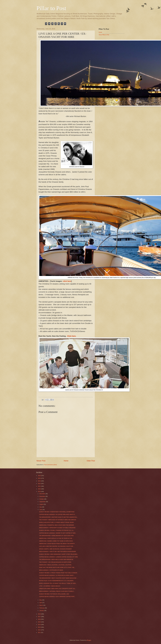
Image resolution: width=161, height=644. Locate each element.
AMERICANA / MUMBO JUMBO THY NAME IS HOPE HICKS (56, 541)
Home (66, 461)
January (42, 611)
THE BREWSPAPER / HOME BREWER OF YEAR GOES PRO (56, 536)
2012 (39, 630)
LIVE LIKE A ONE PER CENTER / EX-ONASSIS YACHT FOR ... (57, 546)
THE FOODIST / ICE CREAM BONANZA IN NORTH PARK (55, 562)
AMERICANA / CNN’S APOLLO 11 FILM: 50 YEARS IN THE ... (56, 538)
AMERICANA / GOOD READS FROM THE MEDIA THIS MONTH (57, 544)
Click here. (72, 336)
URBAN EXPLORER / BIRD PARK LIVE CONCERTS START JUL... (58, 589)
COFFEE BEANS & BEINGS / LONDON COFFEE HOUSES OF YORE (58, 557)
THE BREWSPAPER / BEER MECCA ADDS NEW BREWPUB (56, 559)
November (42, 496)
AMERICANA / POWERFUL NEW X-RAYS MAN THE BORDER (56, 525)
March (41, 605)
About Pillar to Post (104, 35)
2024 (39, 478)
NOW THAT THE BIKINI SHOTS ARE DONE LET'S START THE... (57, 567)
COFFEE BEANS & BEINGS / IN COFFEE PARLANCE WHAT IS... (57, 514)
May (41, 600)
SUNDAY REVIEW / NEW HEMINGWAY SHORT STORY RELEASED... (59, 554)
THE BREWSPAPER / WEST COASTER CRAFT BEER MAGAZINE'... (58, 578)
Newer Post (41, 461)
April (41, 603)
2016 (39, 619)
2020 (39, 489)
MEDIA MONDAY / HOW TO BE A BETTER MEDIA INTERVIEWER (57, 552)
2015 (39, 622)
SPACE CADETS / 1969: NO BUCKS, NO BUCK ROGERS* (55, 549)
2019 (39, 491)
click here (67, 281)
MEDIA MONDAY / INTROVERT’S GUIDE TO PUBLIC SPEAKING (57, 528)
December (42, 494)
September (43, 502)
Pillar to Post (51, 8)
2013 (39, 627)
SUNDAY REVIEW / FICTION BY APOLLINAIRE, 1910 (54, 594)
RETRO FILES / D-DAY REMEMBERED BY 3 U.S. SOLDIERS (56, 581)
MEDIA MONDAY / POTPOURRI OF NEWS (51, 570)
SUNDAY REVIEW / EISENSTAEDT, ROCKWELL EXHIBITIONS (57, 512)
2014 (39, 625)
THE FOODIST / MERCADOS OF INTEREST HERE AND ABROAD (58, 520)
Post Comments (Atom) (50, 465)
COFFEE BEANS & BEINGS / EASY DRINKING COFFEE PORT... (57, 597)
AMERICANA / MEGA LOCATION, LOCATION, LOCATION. (55, 565)
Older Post (91, 461)
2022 (39, 484)
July (41, 507)
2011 (39, 632)
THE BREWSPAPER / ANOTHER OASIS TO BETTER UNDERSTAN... (58, 517)
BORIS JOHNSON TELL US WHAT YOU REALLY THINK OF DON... (58, 583)
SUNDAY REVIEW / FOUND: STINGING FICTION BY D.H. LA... (57, 530)
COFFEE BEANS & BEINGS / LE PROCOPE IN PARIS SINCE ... (57, 575)
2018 (39, 614)
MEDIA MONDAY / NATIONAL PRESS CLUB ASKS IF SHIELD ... (57, 591)
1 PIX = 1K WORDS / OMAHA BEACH (50, 586)
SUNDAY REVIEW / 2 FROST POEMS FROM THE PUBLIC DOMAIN (58, 573)
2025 (39, 476)
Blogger (89, 640)
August (41, 504)
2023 (39, 481)
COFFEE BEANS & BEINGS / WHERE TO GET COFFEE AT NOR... (58, 533)
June (41, 510)
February (42, 608)
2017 (39, 617)
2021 (39, 486)
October (42, 499)
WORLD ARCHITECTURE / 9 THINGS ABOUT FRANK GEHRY (57, 522)
